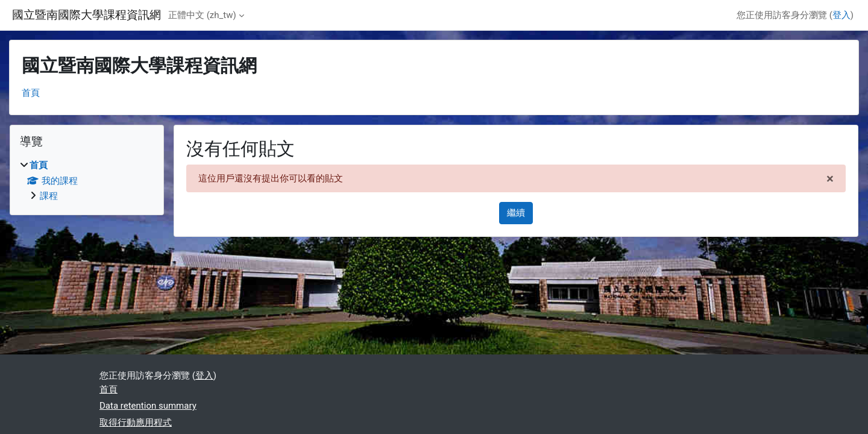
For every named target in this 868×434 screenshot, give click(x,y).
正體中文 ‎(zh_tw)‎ (202, 15)
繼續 (516, 213)
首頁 (31, 93)
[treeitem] (87, 181)
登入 (841, 15)
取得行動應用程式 (136, 423)
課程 (49, 196)
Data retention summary (148, 406)
